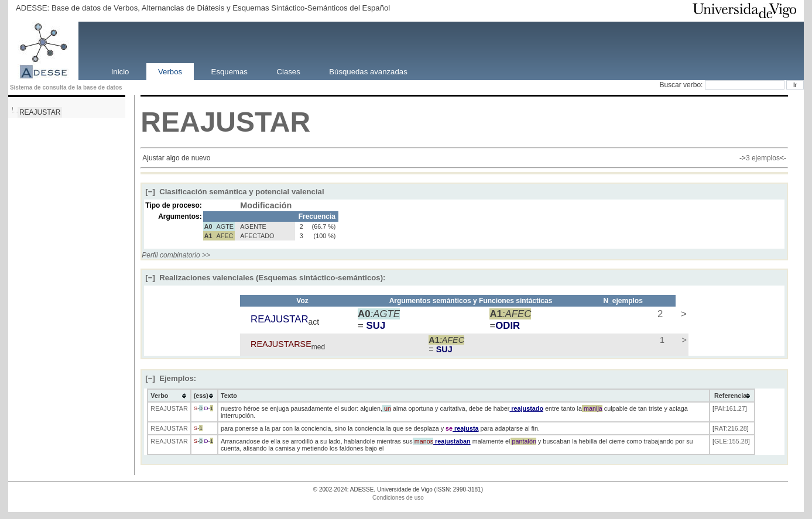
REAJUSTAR (40, 112)
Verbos (170, 71)
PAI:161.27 (730, 408)
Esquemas (229, 71)
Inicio (120, 71)
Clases (288, 71)
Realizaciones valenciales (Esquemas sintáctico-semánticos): (265, 278)
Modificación (266, 205)
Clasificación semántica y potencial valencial (234, 192)
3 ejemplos (763, 158)
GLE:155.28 (731, 441)
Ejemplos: (171, 378)
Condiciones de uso (398, 498)
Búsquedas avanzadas (368, 71)
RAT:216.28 (731, 428)
